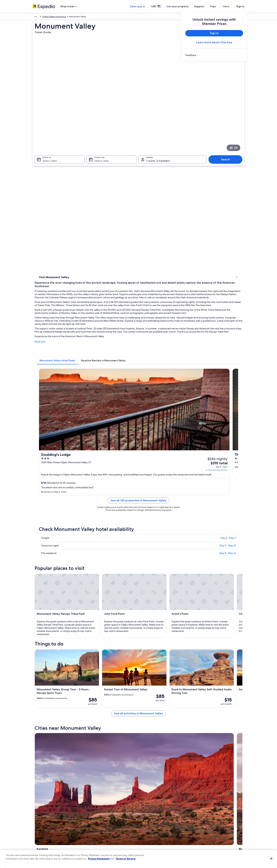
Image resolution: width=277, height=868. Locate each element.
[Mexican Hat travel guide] (224, 650)
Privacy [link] (145, 798)
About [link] (36, 798)
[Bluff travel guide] (145, 650)
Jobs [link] (35, 804)
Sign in (240, 6)
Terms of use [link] (148, 809)
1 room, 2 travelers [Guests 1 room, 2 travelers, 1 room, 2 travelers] (158, 126)
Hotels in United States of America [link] (104, 804)
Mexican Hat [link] (200, 690)
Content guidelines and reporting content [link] (162, 837)
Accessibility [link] (148, 826)
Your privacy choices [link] (152, 832)
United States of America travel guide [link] (105, 798)
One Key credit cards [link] (97, 843)
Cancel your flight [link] (205, 809)
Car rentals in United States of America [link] (106, 826)
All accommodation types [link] (100, 832)
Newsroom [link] (38, 820)
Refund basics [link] (204, 815)
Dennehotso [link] (96, 696)
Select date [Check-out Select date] (101, 126)
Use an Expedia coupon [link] (208, 820)
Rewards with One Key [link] (98, 837)
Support (206, 6)
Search (227, 124)
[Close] (271, 859)
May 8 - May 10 (228, 367)
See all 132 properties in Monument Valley (164, 318)
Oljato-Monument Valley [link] (53, 696)
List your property (184, 6)
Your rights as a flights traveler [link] (211, 832)
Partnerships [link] (38, 815)
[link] (214, 55)
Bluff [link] (91, 690)
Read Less (92, 211)
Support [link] (201, 798)
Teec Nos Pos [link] (148, 690)
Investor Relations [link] (41, 826)
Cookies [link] (146, 804)
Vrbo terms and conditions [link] (155, 820)
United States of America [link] (62, 17)
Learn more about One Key (214, 42)
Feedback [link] (37, 843)
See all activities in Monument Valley (164, 625)
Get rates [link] (181, 286)
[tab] (109, 227)
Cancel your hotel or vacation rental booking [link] (218, 804)
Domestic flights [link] (95, 820)
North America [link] (39, 17)
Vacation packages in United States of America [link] (109, 815)
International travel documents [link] (211, 826)
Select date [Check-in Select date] (48, 126)
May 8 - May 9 (228, 352)
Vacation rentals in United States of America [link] (108, 809)
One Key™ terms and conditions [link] (157, 815)
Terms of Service (126, 859)
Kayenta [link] (42, 690)
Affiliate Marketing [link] (41, 837)
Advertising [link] (38, 832)
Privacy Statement (99, 859)
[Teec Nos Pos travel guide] (184, 650)
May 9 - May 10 (228, 359)
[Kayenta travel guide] (105, 650)
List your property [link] (41, 809)
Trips (219, 6)
